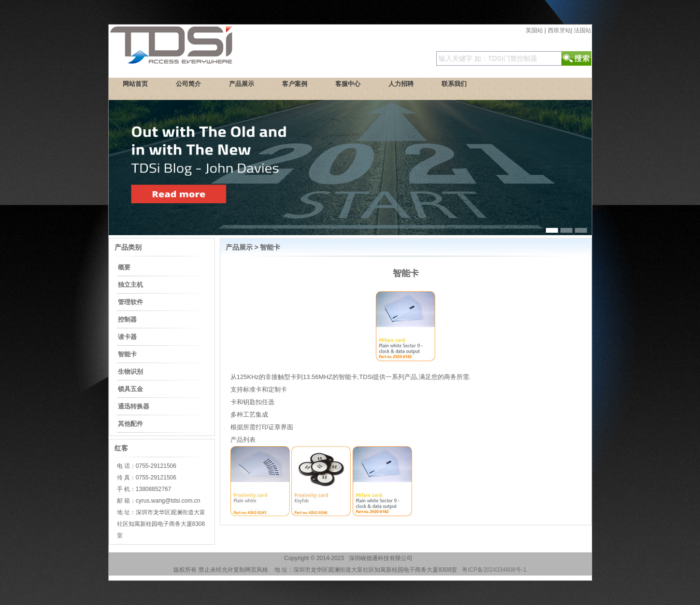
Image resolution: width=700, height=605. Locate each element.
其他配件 (130, 424)
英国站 (534, 30)
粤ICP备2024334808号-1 (494, 570)
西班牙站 (559, 30)
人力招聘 (401, 84)
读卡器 (127, 337)
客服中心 (348, 84)
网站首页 (135, 84)
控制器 (127, 319)
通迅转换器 (134, 406)
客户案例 (295, 84)
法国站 (583, 30)
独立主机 (130, 285)
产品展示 (242, 84)
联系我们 (454, 84)
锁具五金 (130, 389)
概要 (124, 267)
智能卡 (127, 354)
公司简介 (188, 84)
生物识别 (130, 372)
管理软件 (130, 302)
